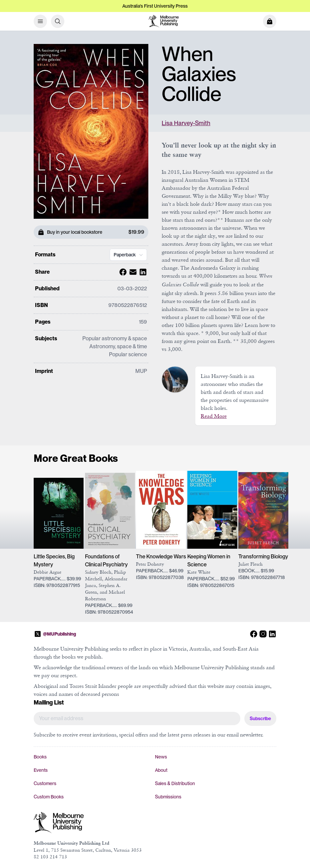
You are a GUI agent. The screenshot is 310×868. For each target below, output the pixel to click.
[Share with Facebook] (122, 272)
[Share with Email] (132, 272)
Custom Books (49, 797)
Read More (214, 416)
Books (40, 757)
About (161, 770)
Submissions (168, 797)
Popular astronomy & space (115, 338)
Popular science (128, 354)
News (161, 757)
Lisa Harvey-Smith (186, 123)
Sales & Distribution (175, 783)
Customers (45, 783)
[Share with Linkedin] (142, 272)
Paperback (129, 255)
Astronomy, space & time (118, 346)
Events (41, 770)
